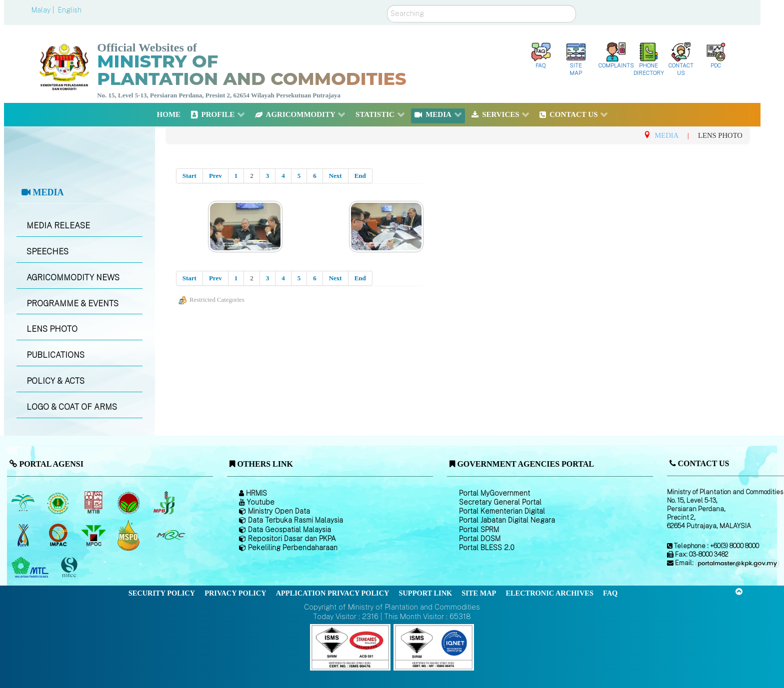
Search (387, 5)
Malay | (44, 10)
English (70, 10)
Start (189, 176)
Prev (215, 176)
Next (335, 176)
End (360, 176)
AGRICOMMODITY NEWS (73, 278)
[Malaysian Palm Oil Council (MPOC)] (94, 535)
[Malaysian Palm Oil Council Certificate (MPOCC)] (130, 535)
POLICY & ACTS (55, 381)
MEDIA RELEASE (58, 226)
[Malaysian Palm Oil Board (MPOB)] (24, 503)
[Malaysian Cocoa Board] (130, 503)
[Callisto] (350, 647)
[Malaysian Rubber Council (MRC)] (170, 535)
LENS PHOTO (52, 329)
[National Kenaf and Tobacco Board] (24, 535)
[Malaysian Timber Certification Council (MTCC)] (70, 567)
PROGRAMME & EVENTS (72, 304)
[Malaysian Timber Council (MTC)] (31, 568)
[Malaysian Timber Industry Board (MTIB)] (94, 503)
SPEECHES (47, 252)
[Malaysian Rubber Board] (59, 503)
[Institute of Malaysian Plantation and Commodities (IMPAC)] (59, 535)
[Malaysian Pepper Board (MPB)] (165, 503)
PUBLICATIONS (55, 355)
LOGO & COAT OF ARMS (72, 407)
